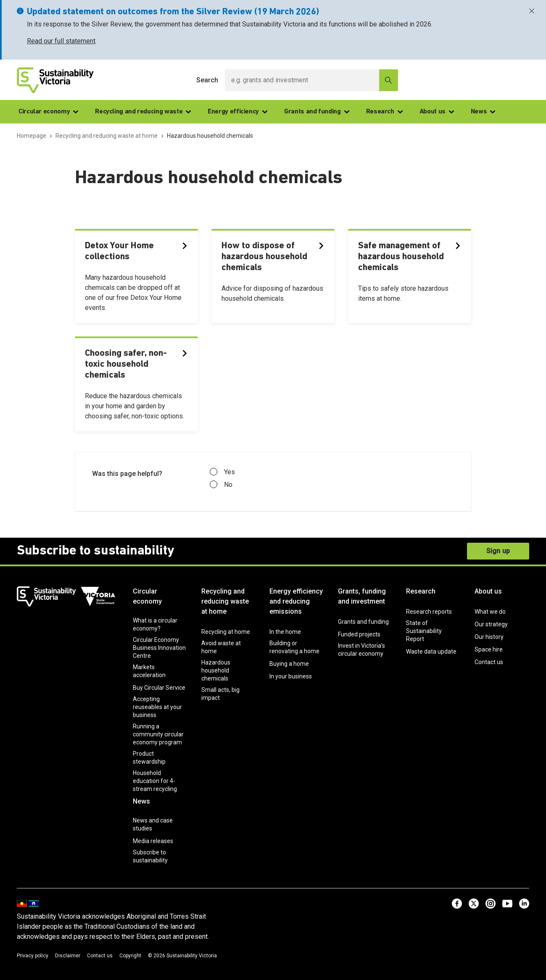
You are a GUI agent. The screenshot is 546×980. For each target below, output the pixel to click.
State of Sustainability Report (424, 631)
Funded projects (359, 634)
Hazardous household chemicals (216, 670)
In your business (291, 676)
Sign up (498, 551)
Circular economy (48, 112)
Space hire (489, 649)
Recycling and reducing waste (143, 112)
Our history (489, 637)
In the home (285, 632)
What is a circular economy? (155, 624)
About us (437, 112)
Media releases (153, 841)
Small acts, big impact (220, 694)
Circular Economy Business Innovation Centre (159, 648)
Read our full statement (61, 41)
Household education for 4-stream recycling (155, 781)
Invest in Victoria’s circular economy (361, 650)
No (221, 485)
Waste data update (431, 652)
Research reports (429, 612)
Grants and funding (317, 112)
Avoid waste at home (221, 647)
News (483, 112)
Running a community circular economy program (158, 734)
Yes (222, 472)
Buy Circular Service (159, 688)
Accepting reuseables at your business (157, 707)
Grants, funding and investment (362, 596)
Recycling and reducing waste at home (225, 601)
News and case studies (153, 824)
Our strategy (491, 624)
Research (384, 112)
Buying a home (289, 664)
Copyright (130, 956)
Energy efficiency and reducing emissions (296, 601)
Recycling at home (226, 632)
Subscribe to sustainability (150, 856)
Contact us (489, 662)
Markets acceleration (149, 671)
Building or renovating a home (294, 647)
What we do (490, 612)
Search (207, 80)
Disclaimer (68, 956)
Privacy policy (33, 956)
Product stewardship (149, 758)
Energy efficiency (237, 112)
